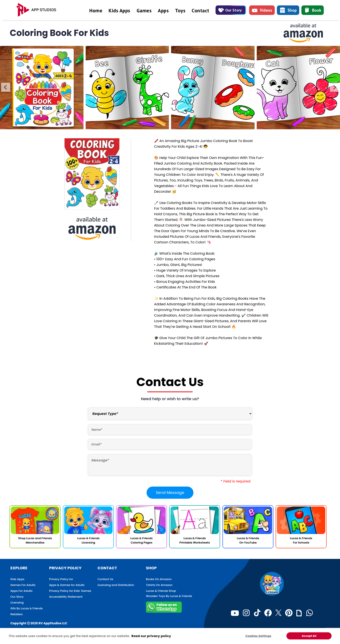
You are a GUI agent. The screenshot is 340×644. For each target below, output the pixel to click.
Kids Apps (119, 11)
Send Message (170, 493)
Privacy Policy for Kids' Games (70, 591)
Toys (180, 11)
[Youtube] (235, 613)
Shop (288, 11)
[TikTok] (257, 613)
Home (96, 11)
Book (313, 11)
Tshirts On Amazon (159, 585)
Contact (200, 11)
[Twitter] (278, 613)
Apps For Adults (21, 591)
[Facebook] (268, 613)
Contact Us (105, 579)
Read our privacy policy (151, 636)
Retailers (17, 614)
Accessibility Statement (66, 597)
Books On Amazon (159, 579)
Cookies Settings (258, 636)
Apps (163, 11)
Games (144, 11)
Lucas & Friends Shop (161, 591)
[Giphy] (299, 613)
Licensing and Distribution (116, 585)
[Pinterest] (289, 613)
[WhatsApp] (310, 613)
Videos (262, 11)
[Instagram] (246, 613)
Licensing (17, 603)
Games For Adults (23, 585)
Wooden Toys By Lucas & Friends (169, 596)
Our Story (230, 10)
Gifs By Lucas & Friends (27, 608)
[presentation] (6, 87)
